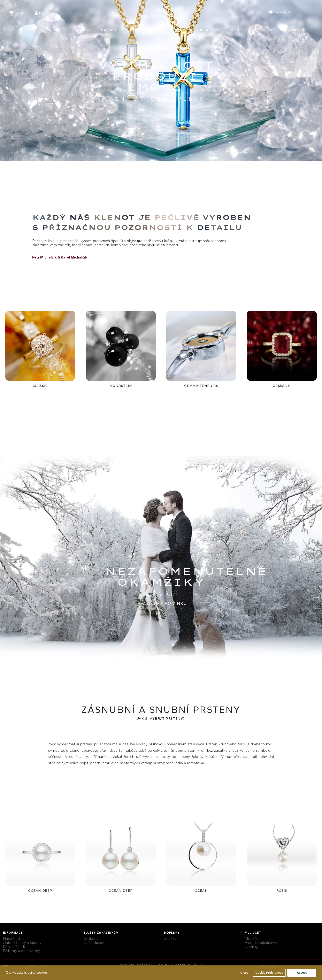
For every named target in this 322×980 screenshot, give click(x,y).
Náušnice (110, 30)
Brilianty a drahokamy (21, 951)
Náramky (168, 30)
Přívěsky (139, 30)
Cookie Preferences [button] (269, 973)
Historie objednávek (261, 943)
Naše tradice (14, 939)
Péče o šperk (14, 947)
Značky (170, 939)
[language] (17, 13)
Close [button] (244, 973)
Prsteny (82, 30)
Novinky (251, 947)
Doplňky (266, 30)
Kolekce (55, 30)
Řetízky (239, 30)
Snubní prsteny (204, 30)
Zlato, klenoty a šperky (22, 943)
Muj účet (252, 939)
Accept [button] (302, 973)
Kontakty (91, 939)
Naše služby (94, 943)
